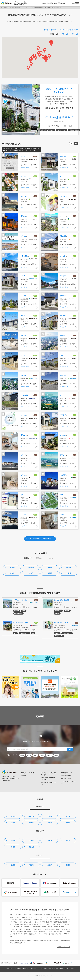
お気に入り (64, 3)
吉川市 (35, 755)
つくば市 (49, 755)
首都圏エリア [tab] (28, 558)
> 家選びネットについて (63, 947)
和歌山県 (31, 847)
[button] (28, 68)
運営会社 (34, 969)
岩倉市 (56, 755)
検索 (70, 749)
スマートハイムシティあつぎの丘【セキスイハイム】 (59, 118)
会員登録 (77, 3)
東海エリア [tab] (52, 558)
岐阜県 (31, 865)
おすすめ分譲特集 (66, 776)
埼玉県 (69, 568)
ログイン (71, 3)
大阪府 (13, 841)
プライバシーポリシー (22, 969)
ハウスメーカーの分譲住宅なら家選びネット (13, 8)
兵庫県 (31, 841)
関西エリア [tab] (40, 558)
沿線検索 (55, 3)
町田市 (29, 755)
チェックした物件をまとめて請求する (41, 539)
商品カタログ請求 (66, 778)
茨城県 (12, 573)
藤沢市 (22, 755)
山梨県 (69, 573)
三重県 (50, 865)
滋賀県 (68, 841)
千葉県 (50, 568)
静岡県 (68, 865)
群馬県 (50, 573)
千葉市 (42, 755)
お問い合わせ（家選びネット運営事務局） (52, 969)
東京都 (12, 568)
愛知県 (13, 865)
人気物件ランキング (66, 773)
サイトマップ (71, 969)
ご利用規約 (9, 969)
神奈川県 (31, 568)
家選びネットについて (19, 5)
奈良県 (13, 847)
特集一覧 (29, 8)
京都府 (50, 841)
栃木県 (31, 573)
